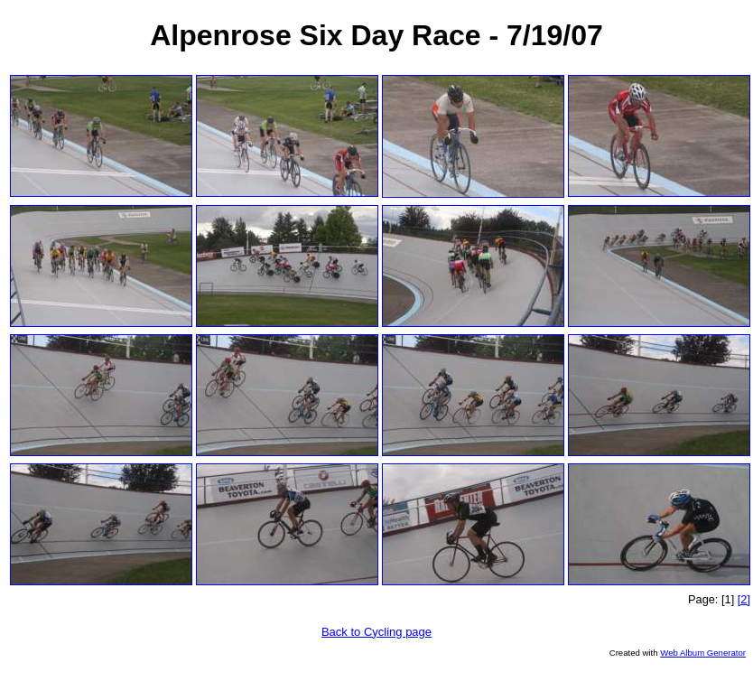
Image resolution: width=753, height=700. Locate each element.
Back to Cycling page (376, 632)
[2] (744, 599)
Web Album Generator (703, 653)
